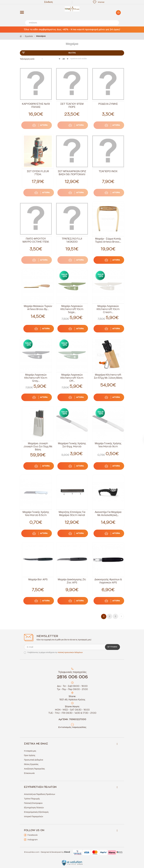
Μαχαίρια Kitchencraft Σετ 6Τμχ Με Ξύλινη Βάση (108, 376)
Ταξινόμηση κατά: (27, 59)
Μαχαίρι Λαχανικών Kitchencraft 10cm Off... (72, 378)
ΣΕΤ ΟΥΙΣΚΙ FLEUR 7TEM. (38, 173)
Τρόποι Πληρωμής (32, 799)
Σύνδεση (48, 2)
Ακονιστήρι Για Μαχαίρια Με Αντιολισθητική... (108, 514)
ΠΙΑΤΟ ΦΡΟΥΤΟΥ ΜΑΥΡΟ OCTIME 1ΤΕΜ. (36, 240)
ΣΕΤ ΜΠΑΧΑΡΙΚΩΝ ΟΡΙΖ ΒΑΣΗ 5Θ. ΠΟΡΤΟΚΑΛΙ (72, 173)
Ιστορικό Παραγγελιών (34, 816)
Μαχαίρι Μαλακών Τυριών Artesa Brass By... (38, 308)
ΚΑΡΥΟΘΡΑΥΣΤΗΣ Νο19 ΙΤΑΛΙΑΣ (36, 105)
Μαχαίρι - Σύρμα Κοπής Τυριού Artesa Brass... (108, 240)
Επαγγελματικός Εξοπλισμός (36, 812)
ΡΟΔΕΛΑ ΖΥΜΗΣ (108, 104)
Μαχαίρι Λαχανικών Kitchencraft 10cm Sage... (72, 309)
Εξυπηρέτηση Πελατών (34, 808)
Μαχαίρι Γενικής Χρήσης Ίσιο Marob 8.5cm (36, 514)
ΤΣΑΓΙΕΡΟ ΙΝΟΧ (108, 171)
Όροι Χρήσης (30, 755)
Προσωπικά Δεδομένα (34, 760)
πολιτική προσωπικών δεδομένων (70, 652)
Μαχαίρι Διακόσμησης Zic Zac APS (72, 581)
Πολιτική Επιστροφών (33, 803)
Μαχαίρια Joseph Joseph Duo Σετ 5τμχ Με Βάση (38, 446)
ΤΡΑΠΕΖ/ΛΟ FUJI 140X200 (72, 240)
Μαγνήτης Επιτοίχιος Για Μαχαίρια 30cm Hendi (72, 514)
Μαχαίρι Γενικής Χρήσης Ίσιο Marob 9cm (108, 445)
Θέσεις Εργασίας (31, 764)
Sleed (67, 852)
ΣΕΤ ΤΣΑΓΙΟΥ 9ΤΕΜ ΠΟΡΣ (72, 105)
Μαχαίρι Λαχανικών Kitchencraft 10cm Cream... (108, 309)
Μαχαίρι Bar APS (38, 579)
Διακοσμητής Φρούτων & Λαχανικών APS (108, 581)
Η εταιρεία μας (30, 751)
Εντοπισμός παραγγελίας (72, 727)
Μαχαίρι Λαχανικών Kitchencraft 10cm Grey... (36, 378)
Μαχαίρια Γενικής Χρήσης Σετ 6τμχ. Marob (72, 445)
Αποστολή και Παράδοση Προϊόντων (40, 794)
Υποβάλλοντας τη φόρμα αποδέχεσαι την (55, 652)
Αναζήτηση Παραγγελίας (34, 769)
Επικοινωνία (29, 773)
